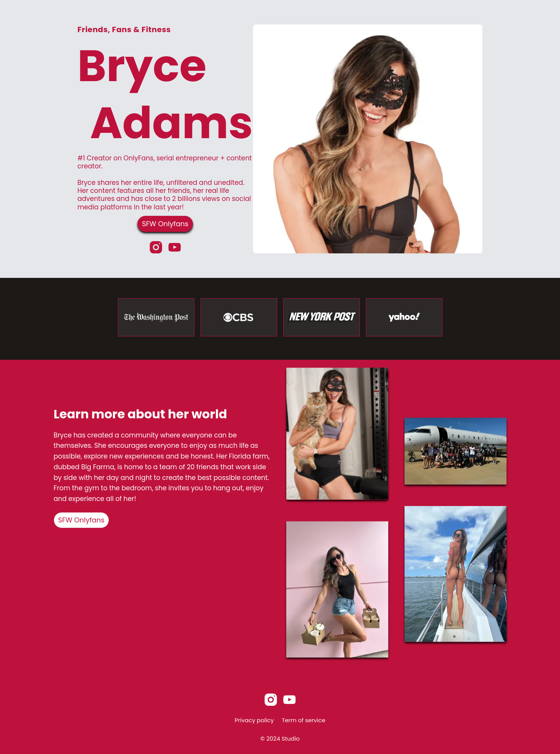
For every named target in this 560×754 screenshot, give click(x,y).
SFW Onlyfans (165, 224)
